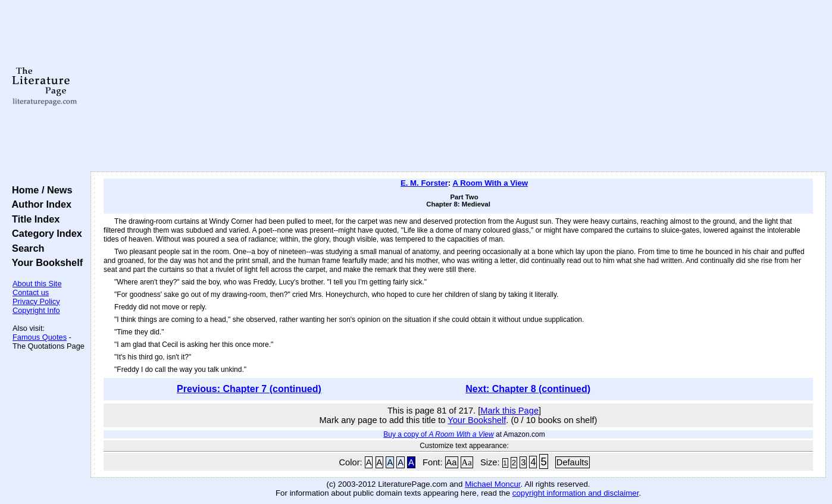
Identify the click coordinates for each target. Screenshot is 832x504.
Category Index (44, 233)
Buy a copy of (438, 434)
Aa (452, 462)
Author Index (39, 204)
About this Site (37, 284)
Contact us (31, 292)
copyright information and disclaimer (576, 493)
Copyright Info (36, 310)
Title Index (33, 219)
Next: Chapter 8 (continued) (528, 389)
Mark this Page (509, 411)
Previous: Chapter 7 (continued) (249, 389)
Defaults (573, 462)
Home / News (40, 190)
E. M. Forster (424, 183)
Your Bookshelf (45, 262)
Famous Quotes (40, 337)
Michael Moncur (492, 484)
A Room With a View (490, 183)
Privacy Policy (36, 301)
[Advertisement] (458, 86)
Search (25, 248)
